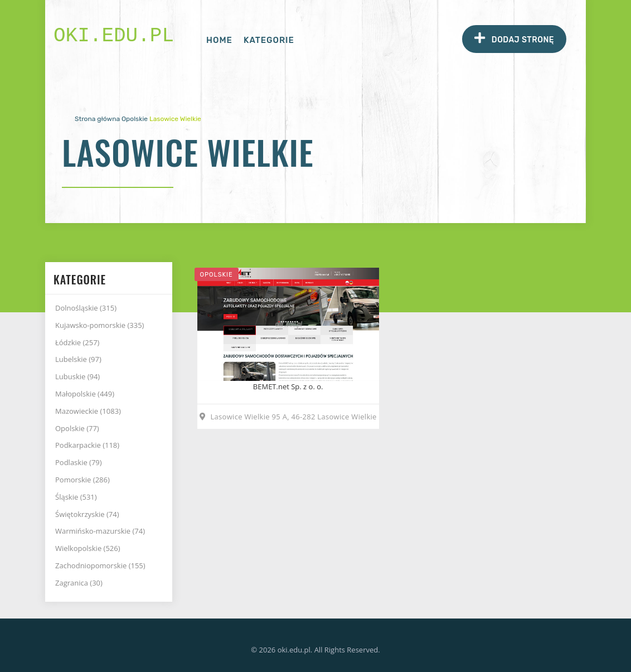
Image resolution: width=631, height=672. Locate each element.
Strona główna (97, 119)
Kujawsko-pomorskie (99, 325)
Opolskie (135, 119)
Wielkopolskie (88, 548)
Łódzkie (77, 342)
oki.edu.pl (114, 36)
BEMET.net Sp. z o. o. (288, 386)
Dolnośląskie (86, 308)
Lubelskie (78, 359)
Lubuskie (77, 376)
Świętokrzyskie (87, 514)
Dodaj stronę (514, 38)
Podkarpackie (87, 445)
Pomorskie (82, 480)
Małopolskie (85, 394)
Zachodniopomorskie (100, 565)
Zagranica (79, 583)
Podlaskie (79, 462)
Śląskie (76, 497)
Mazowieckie (88, 411)
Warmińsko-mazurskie (100, 531)
